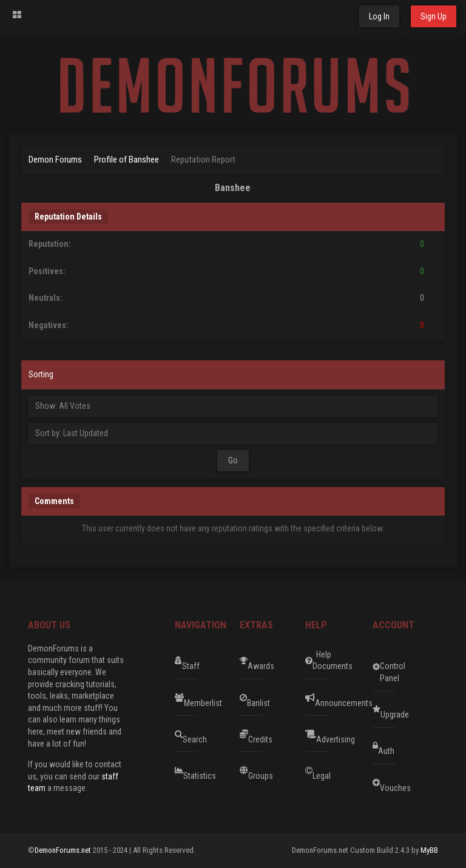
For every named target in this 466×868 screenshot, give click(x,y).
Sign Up (434, 16)
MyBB (429, 850)
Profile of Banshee (127, 160)
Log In (379, 16)
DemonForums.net (64, 850)
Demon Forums (55, 160)
